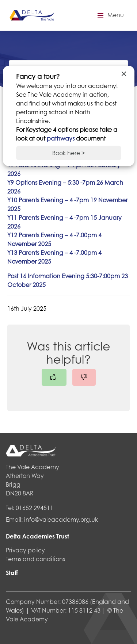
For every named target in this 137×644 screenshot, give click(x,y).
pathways (61, 138)
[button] (110, 15)
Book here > (69, 153)
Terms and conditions (35, 559)
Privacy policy (25, 550)
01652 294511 (35, 508)
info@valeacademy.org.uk (61, 519)
